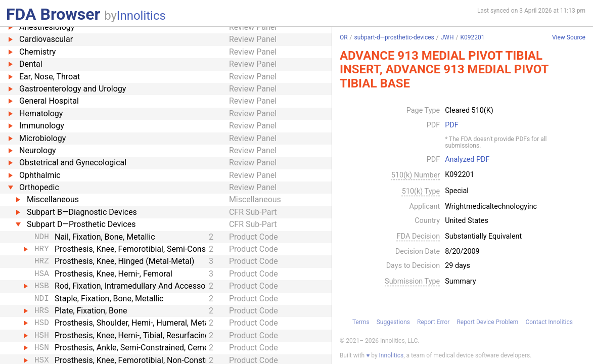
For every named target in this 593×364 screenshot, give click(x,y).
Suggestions (393, 322)
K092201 (472, 37)
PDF (451, 125)
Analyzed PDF (467, 160)
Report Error (433, 322)
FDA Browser (53, 14)
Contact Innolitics (549, 322)
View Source (569, 38)
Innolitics (141, 16)
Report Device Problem (487, 322)
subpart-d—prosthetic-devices (394, 37)
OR (344, 37)
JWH (447, 37)
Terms (361, 322)
